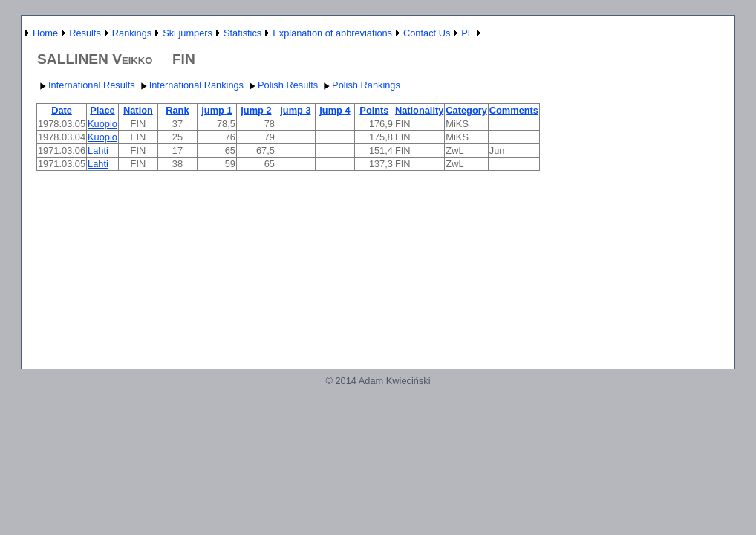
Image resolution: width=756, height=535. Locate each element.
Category (466, 110)
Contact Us (427, 33)
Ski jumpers (188, 33)
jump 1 (216, 110)
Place (102, 110)
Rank (177, 110)
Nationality (419, 110)
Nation (138, 110)
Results (85, 33)
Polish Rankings (360, 85)
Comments (514, 110)
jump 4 (335, 110)
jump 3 (295, 110)
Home (45, 33)
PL (467, 33)
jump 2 (256, 110)
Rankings (132, 33)
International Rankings (190, 85)
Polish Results (282, 85)
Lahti (98, 150)
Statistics (242, 33)
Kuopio (102, 124)
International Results (86, 85)
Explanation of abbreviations (332, 33)
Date (62, 110)
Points (374, 110)
